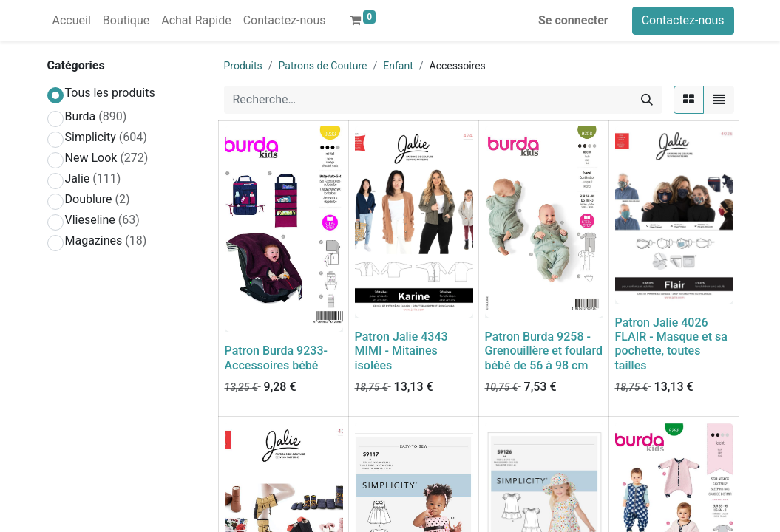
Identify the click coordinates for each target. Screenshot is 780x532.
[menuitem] (72, 21)
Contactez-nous (683, 20)
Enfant (398, 66)
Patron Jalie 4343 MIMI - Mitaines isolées (401, 351)
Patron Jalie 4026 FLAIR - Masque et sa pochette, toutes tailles (671, 344)
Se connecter (573, 20)
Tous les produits (110, 93)
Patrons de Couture (323, 66)
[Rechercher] (647, 100)
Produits (243, 66)
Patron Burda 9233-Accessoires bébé (276, 358)
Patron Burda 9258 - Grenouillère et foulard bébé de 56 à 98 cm (544, 351)
